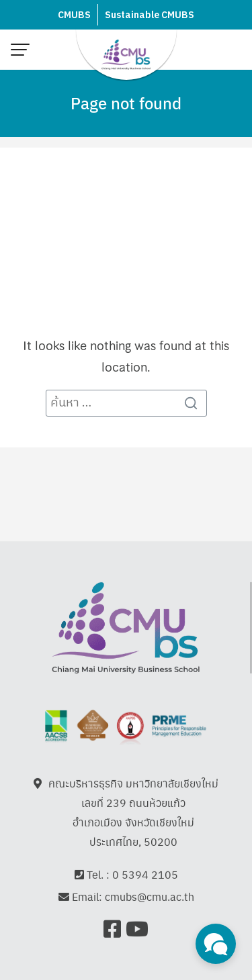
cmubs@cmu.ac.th (150, 898)
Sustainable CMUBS (150, 15)
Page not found (126, 103)
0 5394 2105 (145, 875)
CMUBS (74, 15)
